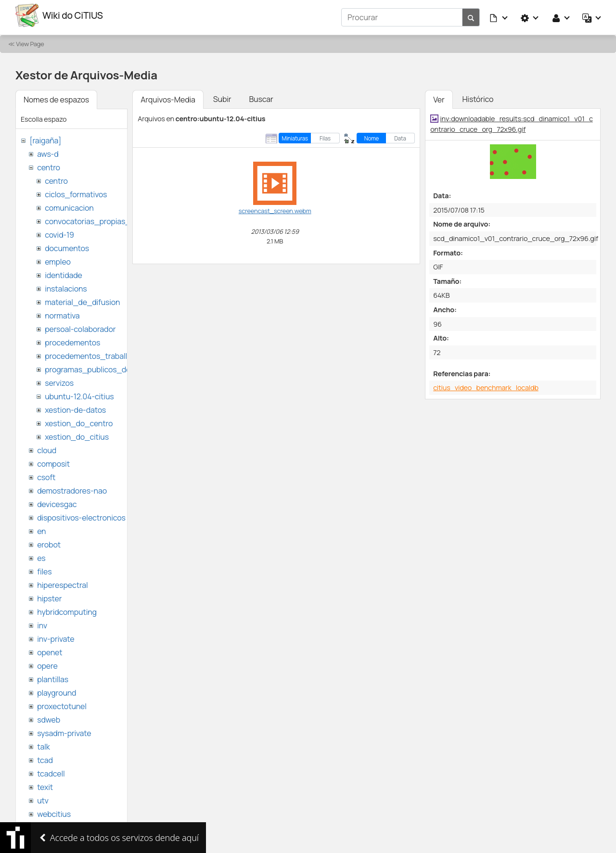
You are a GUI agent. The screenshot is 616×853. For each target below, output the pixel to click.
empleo (58, 258)
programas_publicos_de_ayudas (103, 366)
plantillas (53, 675)
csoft (46, 473)
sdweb (49, 716)
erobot (49, 541)
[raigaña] (45, 137)
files (44, 568)
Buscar (261, 95)
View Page (30, 40)
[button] (499, 15)
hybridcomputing (67, 608)
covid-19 (59, 231)
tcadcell (51, 770)
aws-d (48, 150)
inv (42, 622)
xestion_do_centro (79, 420)
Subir (222, 95)
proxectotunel (62, 702)
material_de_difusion (82, 298)
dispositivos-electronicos (81, 514)
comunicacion (69, 204)
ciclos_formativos (76, 191)
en (41, 527)
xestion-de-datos (75, 406)
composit (53, 460)
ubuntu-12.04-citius (79, 393)
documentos (67, 244)
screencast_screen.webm (275, 207)
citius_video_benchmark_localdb (486, 384)
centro (49, 164)
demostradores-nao (72, 487)
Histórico (478, 95)
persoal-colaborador (80, 325)
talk (43, 743)
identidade (64, 271)
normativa (62, 312)
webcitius (54, 810)
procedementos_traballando (95, 352)
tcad (45, 756)
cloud (47, 446)
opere (47, 662)
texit (45, 783)
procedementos (72, 339)
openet (50, 649)
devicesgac (57, 500)
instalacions (66, 285)
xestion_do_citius (77, 433)
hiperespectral (62, 581)
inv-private (56, 635)
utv (43, 797)
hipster (49, 595)
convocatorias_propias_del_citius (105, 217)
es (41, 554)
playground (57, 689)
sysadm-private (64, 729)
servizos (59, 379)
